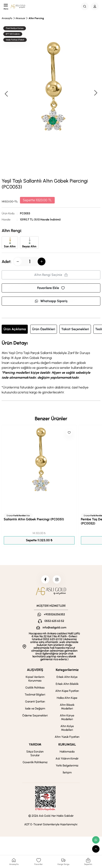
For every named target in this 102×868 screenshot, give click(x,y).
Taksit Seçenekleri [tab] (75, 329)
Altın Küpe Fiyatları (67, 691)
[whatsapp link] (96, 840)
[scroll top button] (96, 849)
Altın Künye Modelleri (67, 717)
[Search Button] (85, 6)
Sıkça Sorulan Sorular (35, 753)
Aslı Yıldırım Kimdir (67, 759)
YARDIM (35, 744)
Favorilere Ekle (51, 288)
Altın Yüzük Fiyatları (67, 737)
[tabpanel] (51, 368)
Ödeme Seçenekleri (35, 716)
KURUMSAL (67, 744)
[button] (95, 93)
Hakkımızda (67, 752)
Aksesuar (20, 18)
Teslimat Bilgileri (35, 695)
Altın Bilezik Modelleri (67, 707)
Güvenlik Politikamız (35, 762)
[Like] (69, 433)
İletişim (67, 773)
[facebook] (45, 579)
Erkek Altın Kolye (67, 677)
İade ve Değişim (35, 709)
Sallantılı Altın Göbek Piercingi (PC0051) (34, 519)
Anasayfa (7, 18)
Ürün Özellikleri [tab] (44, 329)
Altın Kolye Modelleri (67, 728)
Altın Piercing (36, 18)
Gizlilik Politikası (35, 688)
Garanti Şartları (35, 702)
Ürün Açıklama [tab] (15, 329)
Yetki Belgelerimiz (67, 766)
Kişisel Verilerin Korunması (35, 679)
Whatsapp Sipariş (51, 301)
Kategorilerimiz (67, 670)
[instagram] (57, 579)
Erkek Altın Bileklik (67, 684)
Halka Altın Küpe (67, 698)
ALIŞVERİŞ (35, 670)
